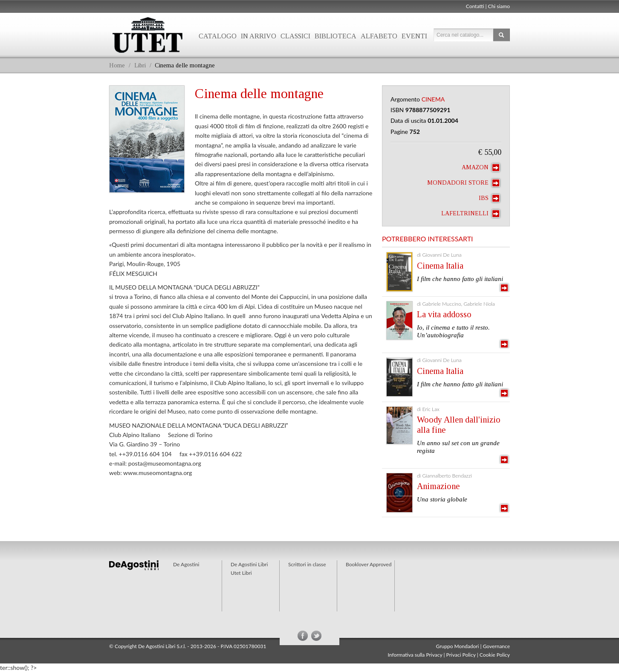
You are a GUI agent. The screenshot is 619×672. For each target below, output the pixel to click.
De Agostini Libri (249, 564)
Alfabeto (379, 36)
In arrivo (259, 36)
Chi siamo (499, 6)
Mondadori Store (463, 183)
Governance (496, 646)
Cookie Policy (495, 655)
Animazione (438, 486)
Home (117, 65)
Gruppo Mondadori (458, 646)
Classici (295, 36)
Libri (140, 65)
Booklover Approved (369, 564)
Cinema (433, 99)
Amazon (481, 168)
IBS (489, 198)
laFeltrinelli (470, 214)
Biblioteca (336, 36)
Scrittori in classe (307, 564)
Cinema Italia (440, 266)
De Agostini (186, 564)
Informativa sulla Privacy (415, 655)
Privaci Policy (461, 655)
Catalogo (218, 36)
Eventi (414, 36)
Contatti (475, 6)
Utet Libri (148, 35)
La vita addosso (444, 314)
